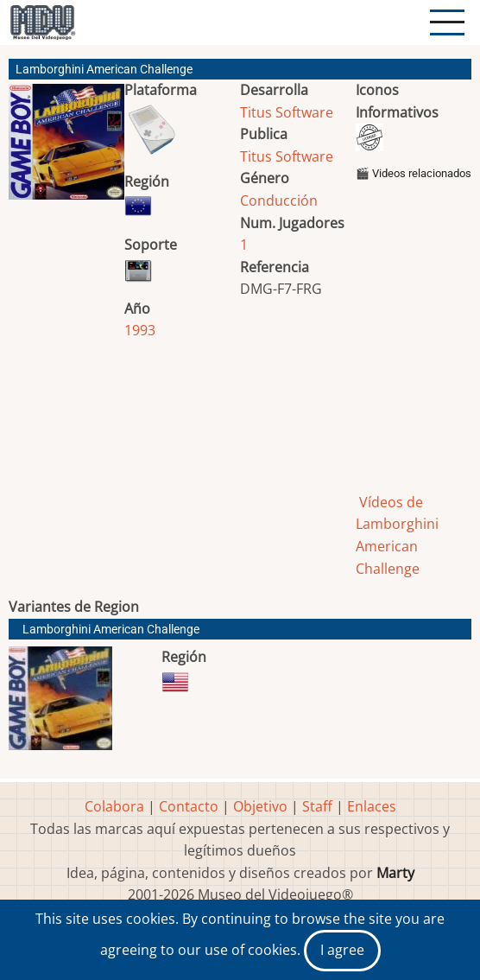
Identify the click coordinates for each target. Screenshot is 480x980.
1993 (140, 330)
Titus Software (287, 112)
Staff (317, 806)
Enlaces (372, 806)
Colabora (114, 806)
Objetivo (260, 806)
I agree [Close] (342, 950)
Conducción (279, 200)
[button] (66, 149)
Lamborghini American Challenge (111, 630)
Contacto (189, 806)
